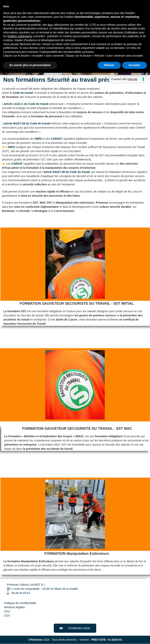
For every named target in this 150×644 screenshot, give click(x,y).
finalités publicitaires (20, 36)
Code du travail (23, 93)
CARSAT (57, 139)
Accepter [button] (135, 65)
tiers (50, 25)
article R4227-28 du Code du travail (27, 123)
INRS (38, 139)
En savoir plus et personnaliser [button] (30, 65)
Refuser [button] (109, 65)
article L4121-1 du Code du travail (26, 104)
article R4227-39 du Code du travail (67, 172)
